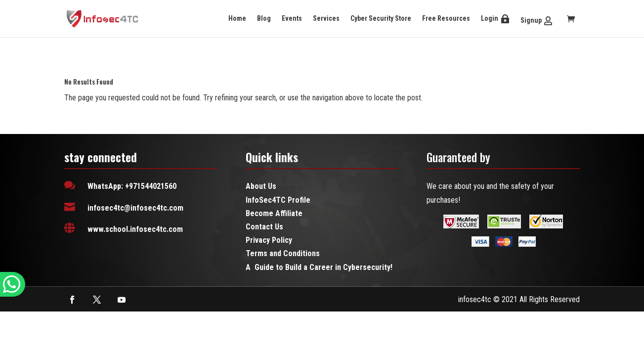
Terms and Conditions (283, 253)
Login (490, 18)
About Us (261, 186)
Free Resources (446, 18)
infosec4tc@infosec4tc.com (135, 208)
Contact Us (264, 227)
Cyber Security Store (381, 18)
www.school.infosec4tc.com (135, 229)
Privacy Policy (269, 240)
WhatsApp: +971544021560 (132, 186)
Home (237, 18)
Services (326, 18)
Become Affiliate (274, 213)
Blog (264, 18)
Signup (531, 20)
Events (292, 18)
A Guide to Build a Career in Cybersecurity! (319, 267)
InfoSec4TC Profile (278, 200)
